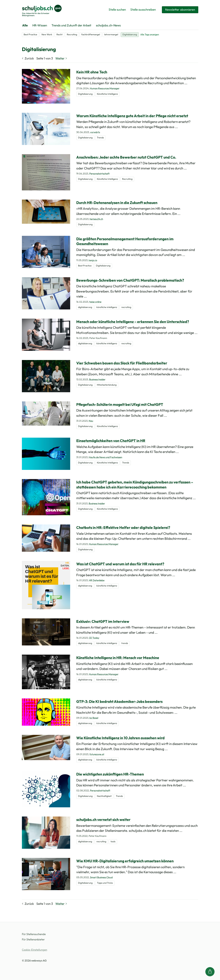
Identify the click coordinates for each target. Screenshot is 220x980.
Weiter (62, 58)
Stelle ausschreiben (142, 10)
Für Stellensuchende (34, 934)
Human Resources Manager (105, 88)
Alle (25, 25)
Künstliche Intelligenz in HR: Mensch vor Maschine (118, 658)
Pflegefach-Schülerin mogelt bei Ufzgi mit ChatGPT (120, 404)
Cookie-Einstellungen (35, 950)
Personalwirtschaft (99, 174)
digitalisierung (85, 307)
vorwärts (95, 132)
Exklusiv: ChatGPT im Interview (103, 621)
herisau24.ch (96, 219)
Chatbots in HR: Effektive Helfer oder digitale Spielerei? (123, 527)
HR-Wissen (40, 25)
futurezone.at (97, 754)
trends (125, 643)
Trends (100, 138)
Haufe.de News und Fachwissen (105, 457)
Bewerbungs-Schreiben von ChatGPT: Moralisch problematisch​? (130, 280)
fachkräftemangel (91, 34)
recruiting (126, 307)
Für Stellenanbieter (33, 939)
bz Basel (94, 718)
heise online (95, 302)
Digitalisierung (130, 34)
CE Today (94, 638)
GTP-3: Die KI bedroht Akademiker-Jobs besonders (119, 701)
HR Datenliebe (97, 580)
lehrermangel (111, 34)
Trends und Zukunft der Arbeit (71, 25)
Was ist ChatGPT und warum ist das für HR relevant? (120, 564)
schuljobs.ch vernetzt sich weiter (103, 819)
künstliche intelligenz (107, 307)
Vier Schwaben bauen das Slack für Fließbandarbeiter (122, 363)
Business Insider (97, 379)
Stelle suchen (116, 10)
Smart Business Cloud (101, 877)
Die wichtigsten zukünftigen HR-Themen (110, 774)
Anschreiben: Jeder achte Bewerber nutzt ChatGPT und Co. (126, 157)
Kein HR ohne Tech (92, 72)
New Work (47, 34)
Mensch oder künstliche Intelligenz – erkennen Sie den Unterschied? (133, 322)
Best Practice (30, 34)
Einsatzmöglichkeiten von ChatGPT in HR (111, 441)
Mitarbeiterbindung (107, 385)
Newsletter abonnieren (180, 10)
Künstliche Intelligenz (107, 94)
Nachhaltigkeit (104, 796)
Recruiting (72, 34)
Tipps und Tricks (105, 883)
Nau (91, 421)
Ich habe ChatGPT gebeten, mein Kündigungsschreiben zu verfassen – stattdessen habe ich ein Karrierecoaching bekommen (135, 484)
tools (113, 841)
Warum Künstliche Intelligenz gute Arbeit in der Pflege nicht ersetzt (132, 116)
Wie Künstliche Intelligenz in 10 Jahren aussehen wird (120, 738)
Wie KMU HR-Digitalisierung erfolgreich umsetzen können (125, 861)
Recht (59, 34)
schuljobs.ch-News (108, 25)
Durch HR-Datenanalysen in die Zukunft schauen (117, 203)
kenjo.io (93, 260)
